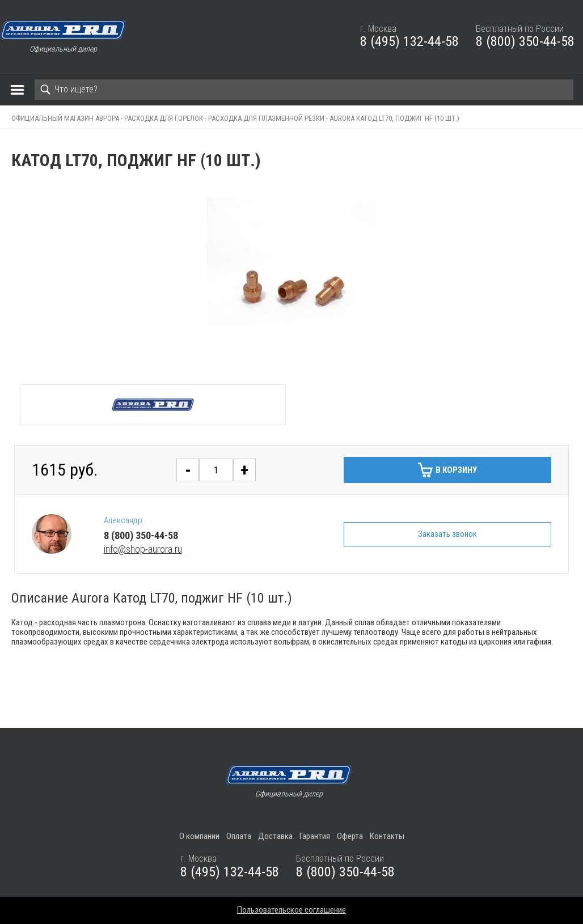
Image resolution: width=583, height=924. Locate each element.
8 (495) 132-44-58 (409, 41)
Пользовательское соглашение (291, 910)
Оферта (350, 836)
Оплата (239, 836)
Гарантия (315, 836)
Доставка (275, 836)
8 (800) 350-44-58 (525, 41)
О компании (199, 836)
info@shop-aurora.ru (143, 549)
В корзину (456, 470)
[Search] (304, 90)
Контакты (387, 836)
